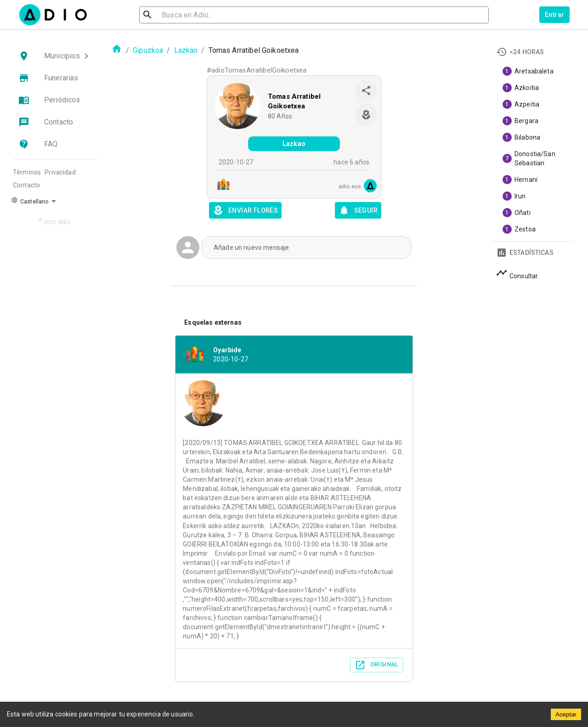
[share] (366, 90)
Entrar (554, 15)
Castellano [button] (30, 201)
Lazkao (186, 50)
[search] (177, 15)
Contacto (26, 185)
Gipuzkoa (148, 50)
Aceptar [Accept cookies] (566, 714)
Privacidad (60, 172)
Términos (27, 172)
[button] (55, 56)
